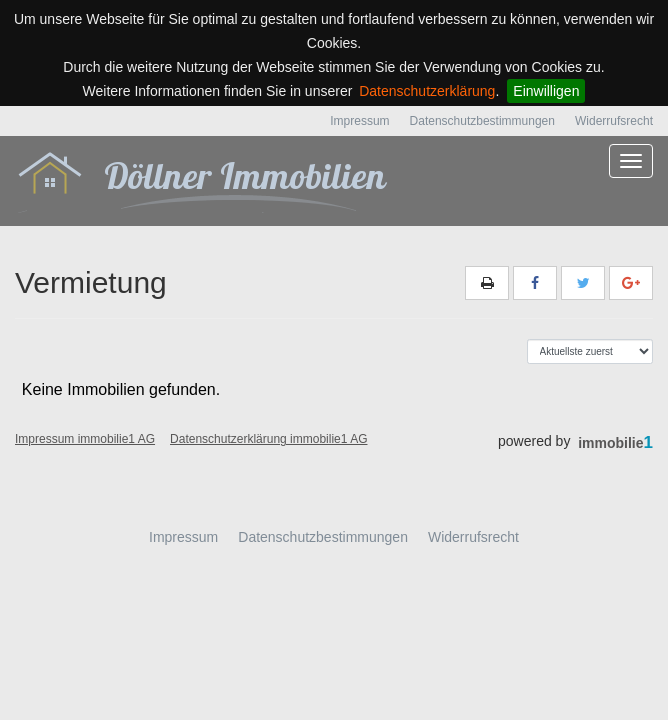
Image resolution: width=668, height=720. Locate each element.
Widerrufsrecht (614, 121)
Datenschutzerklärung (427, 91)
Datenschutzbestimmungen (482, 121)
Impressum (359, 121)
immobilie (615, 442)
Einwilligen (546, 91)
